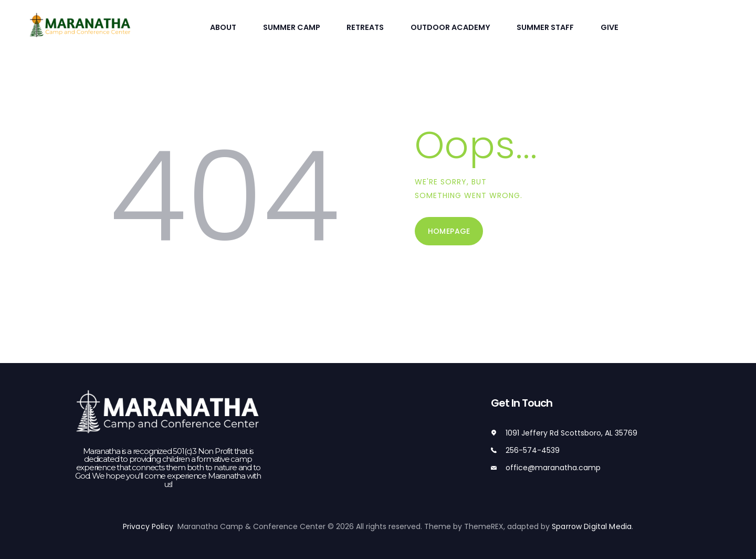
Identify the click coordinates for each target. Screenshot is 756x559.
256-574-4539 (533, 450)
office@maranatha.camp (553, 467)
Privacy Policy (151, 526)
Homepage (449, 230)
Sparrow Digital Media (591, 526)
